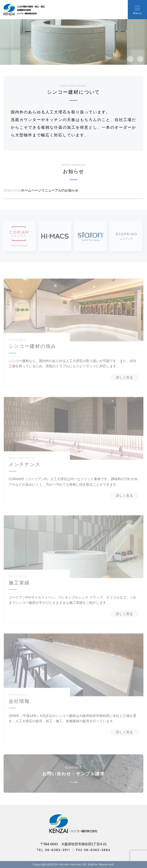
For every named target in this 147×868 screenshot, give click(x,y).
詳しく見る (124, 382)
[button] (130, 59)
